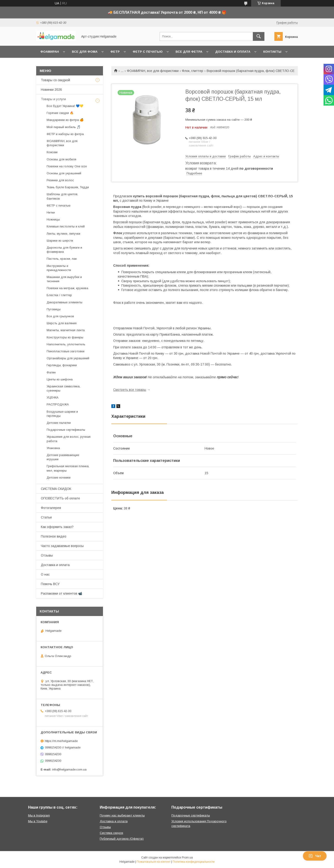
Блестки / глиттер (59, 295)
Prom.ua (187, 858)
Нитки (51, 212)
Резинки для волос (60, 180)
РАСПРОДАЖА (58, 404)
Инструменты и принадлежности (59, 268)
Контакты (272, 52)
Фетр (115, 52)
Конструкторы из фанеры (65, 337)
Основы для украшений (64, 173)
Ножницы (53, 219)
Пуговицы (54, 309)
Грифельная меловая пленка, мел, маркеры (68, 468)
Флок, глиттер (193, 71)
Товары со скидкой (55, 80)
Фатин (51, 372)
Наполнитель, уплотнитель (66, 344)
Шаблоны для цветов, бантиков (62, 196)
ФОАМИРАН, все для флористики (153, 71)
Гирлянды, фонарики (62, 365)
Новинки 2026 (51, 90)
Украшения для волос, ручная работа (69, 439)
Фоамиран (50, 52)
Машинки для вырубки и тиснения (64, 279)
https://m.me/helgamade (61, 741)
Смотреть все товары (130, 390)
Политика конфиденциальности (194, 862)
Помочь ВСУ (50, 584)
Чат (315, 856)
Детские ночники (59, 478)
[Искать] (259, 36)
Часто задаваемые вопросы (62, 546)
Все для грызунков (60, 316)
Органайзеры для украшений (68, 358)
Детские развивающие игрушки (63, 457)
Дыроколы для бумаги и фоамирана (64, 250)
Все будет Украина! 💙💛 (65, 106)
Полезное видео (54, 536)
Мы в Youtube (38, 821)
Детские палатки (59, 423)
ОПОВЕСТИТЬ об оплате (60, 498)
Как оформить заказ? (57, 527)
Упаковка (53, 448)
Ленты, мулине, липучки (63, 234)
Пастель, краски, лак (62, 259)
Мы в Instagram (39, 815)
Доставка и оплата (233, 52)
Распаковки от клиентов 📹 (61, 593)
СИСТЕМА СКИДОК (56, 489)
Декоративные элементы (64, 302)
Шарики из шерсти (60, 241)
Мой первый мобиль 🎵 (64, 127)
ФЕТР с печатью (59, 206)
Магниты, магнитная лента (66, 330)
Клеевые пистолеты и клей (66, 226)
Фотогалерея (51, 508)
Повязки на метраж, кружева (67, 288)
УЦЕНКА (53, 397)
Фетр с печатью (148, 52)
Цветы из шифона (60, 379)
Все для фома (85, 52)
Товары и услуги (53, 99)
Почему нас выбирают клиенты (122, 815)
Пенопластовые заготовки (66, 351)
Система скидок (111, 833)
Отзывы (47, 555)
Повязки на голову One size (67, 166)
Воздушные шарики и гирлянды (62, 414)
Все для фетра (189, 52)
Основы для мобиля (61, 159)
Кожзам (52, 152)
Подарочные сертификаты (66, 430)
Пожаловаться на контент (154, 862)
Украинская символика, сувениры (63, 388)
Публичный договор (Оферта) (122, 839)
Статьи (46, 517)
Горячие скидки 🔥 (60, 113)
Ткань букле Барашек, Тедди (68, 187)
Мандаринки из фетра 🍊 (65, 120)
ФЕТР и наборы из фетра (65, 134)
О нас (45, 574)
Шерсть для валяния (62, 323)
